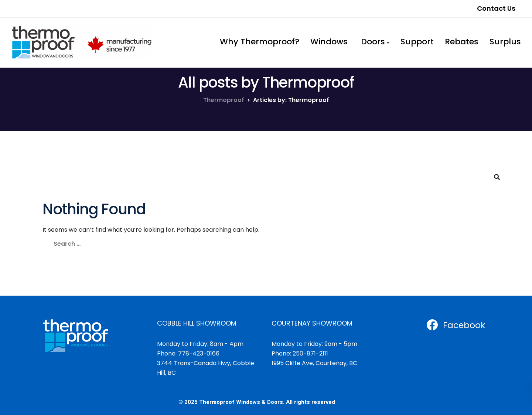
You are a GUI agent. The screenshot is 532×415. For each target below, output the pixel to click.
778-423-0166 (199, 353)
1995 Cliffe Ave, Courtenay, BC (314, 363)
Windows (329, 42)
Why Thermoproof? (260, 42)
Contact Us (496, 8)
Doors (372, 42)
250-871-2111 (310, 353)
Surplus (505, 42)
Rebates (462, 42)
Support (417, 42)
